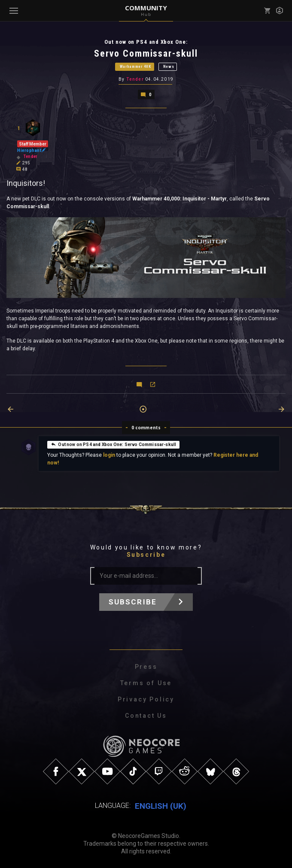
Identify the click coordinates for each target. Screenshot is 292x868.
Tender (135, 79)
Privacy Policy (146, 699)
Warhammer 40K (135, 67)
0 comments (146, 428)
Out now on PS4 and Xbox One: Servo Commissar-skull (113, 444)
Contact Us (146, 716)
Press (146, 667)
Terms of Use (146, 683)
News (169, 67)
